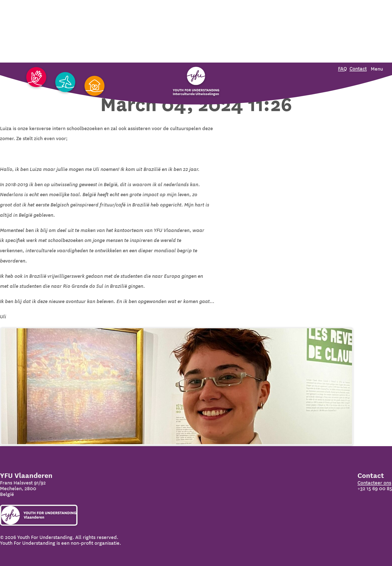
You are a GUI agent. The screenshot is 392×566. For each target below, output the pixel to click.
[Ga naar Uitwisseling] (65, 82)
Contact (358, 69)
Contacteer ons (374, 483)
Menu (377, 69)
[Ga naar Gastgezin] (94, 86)
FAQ (342, 69)
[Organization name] (196, 81)
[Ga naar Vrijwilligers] (36, 77)
